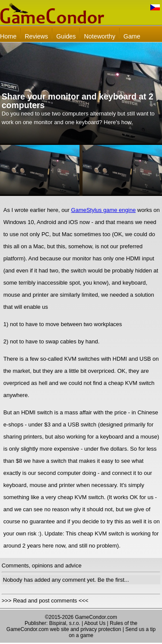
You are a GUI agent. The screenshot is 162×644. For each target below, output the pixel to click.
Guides (66, 36)
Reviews (36, 36)
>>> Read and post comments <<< (45, 601)
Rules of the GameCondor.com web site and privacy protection (72, 626)
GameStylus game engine (104, 210)
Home (8, 36)
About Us (95, 623)
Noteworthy (99, 36)
